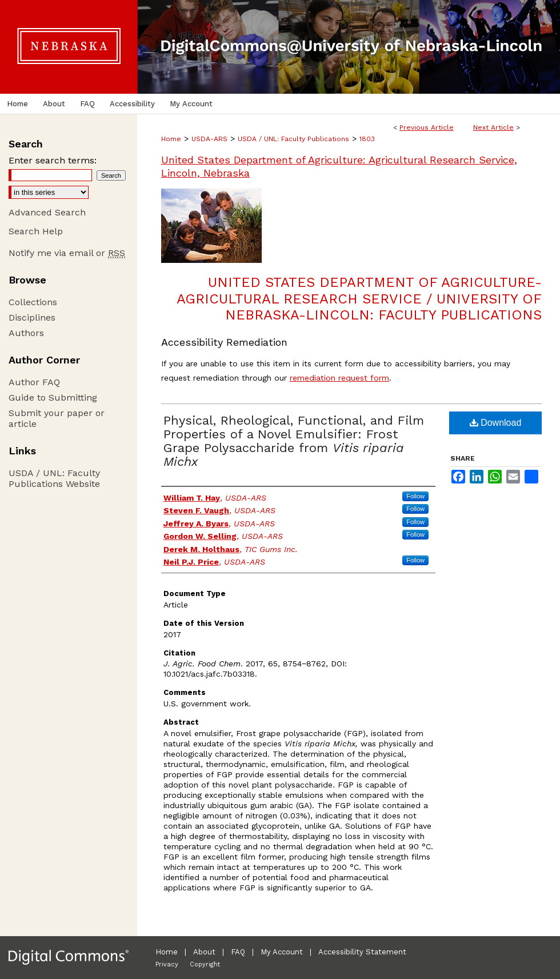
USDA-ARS (209, 139)
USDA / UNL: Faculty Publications (293, 139)
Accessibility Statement (362, 952)
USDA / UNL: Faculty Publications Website (54, 478)
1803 (367, 139)
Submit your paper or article (57, 418)
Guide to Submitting (53, 397)
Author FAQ (34, 382)
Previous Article (427, 127)
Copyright (205, 964)
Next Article (493, 127)
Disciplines (32, 317)
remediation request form (339, 378)
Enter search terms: (53, 160)
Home (171, 139)
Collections (33, 302)
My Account (282, 952)
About (204, 952)
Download (496, 423)
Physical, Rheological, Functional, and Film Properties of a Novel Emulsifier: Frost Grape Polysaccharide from (294, 441)
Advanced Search (47, 212)
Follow (415, 496)
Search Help (36, 231)
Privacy (167, 964)
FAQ (238, 952)
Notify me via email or (67, 253)
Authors (26, 333)
